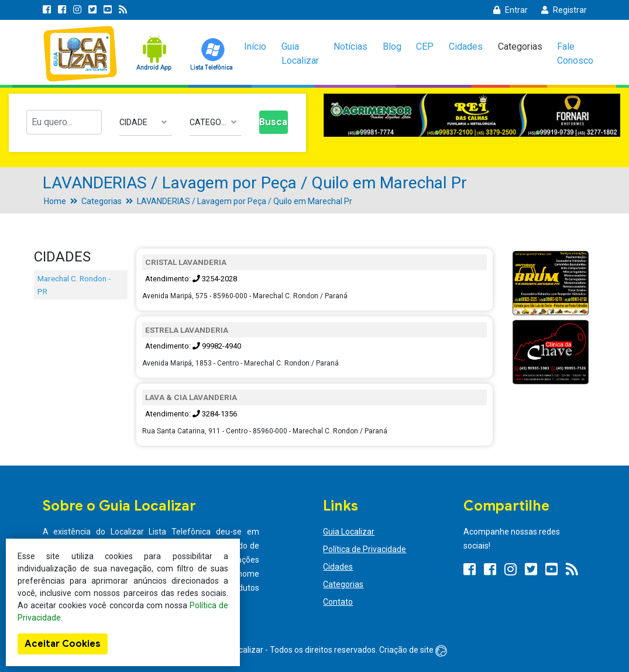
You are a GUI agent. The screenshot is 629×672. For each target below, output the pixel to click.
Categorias (520, 46)
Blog (392, 46)
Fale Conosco (575, 54)
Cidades (466, 46)
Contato (338, 602)
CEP (425, 46)
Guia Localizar (300, 54)
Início (255, 46)
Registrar (564, 10)
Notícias (350, 46)
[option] (472, 116)
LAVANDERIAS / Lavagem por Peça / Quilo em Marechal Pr (245, 201)
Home (55, 201)
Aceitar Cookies (63, 644)
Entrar (511, 10)
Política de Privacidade (365, 549)
